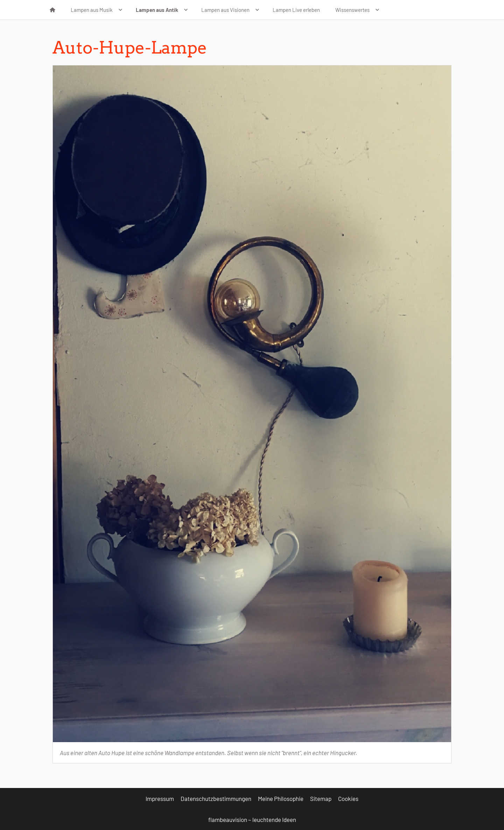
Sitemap (321, 798)
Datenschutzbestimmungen (216, 798)
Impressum (160, 798)
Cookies (348, 798)
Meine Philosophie (281, 798)
